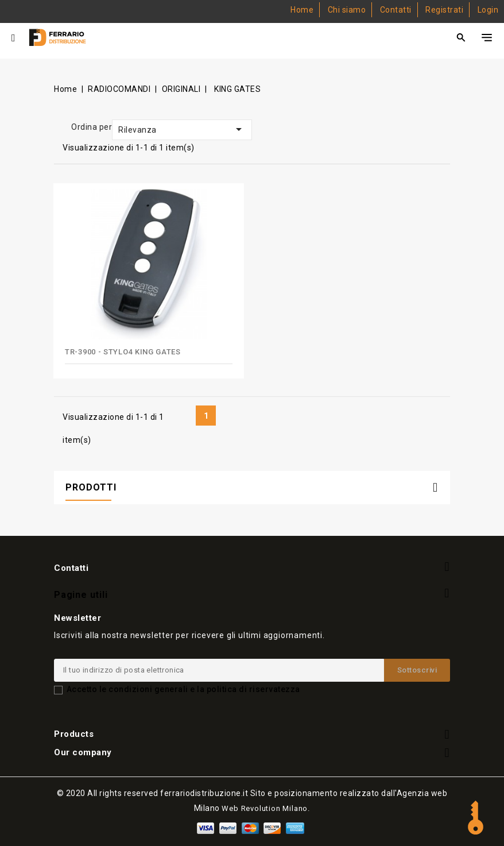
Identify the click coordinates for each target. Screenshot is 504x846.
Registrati (444, 10)
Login (488, 10)
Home (302, 10)
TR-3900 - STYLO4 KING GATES (123, 352)
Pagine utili (81, 594)
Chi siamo (347, 10)
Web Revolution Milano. (266, 808)
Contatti (396, 10)
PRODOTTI (91, 487)
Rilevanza (182, 129)
